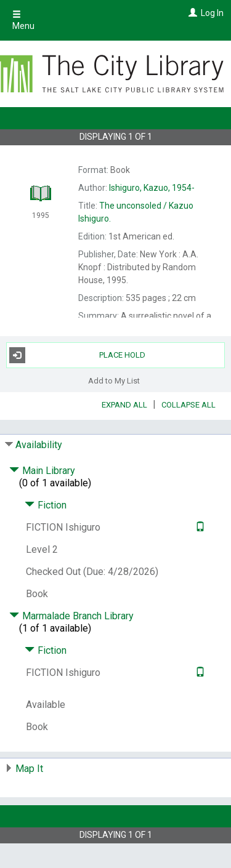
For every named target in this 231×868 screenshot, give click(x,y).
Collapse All (188, 405)
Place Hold (78, 355)
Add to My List (114, 381)
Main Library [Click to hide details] (42, 471)
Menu (23, 20)
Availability (39, 445)
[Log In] (191, 13)
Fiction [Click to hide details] (46, 505)
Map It (29, 769)
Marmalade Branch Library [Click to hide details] (71, 616)
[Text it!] (199, 527)
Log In (212, 13)
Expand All (124, 405)
